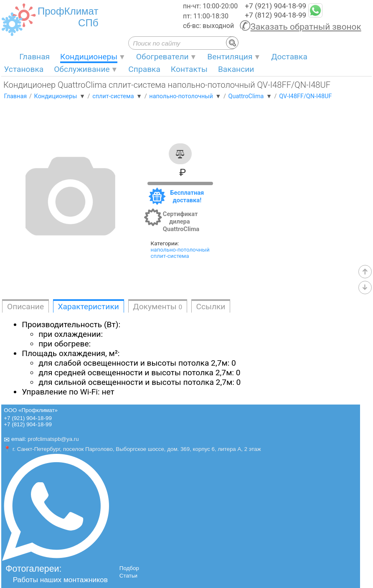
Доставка (289, 57)
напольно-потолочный (180, 250)
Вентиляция (230, 57)
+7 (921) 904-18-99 (275, 6)
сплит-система (170, 256)
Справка (144, 69)
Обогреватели (162, 57)
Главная (34, 57)
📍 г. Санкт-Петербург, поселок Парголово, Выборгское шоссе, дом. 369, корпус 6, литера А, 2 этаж (132, 449)
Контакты (189, 69)
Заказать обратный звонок (306, 27)
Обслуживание (82, 69)
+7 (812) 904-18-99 (275, 15)
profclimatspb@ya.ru (53, 439)
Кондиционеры (89, 57)
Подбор (129, 568)
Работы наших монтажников (60, 580)
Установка (24, 69)
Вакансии (236, 69)
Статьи (128, 576)
